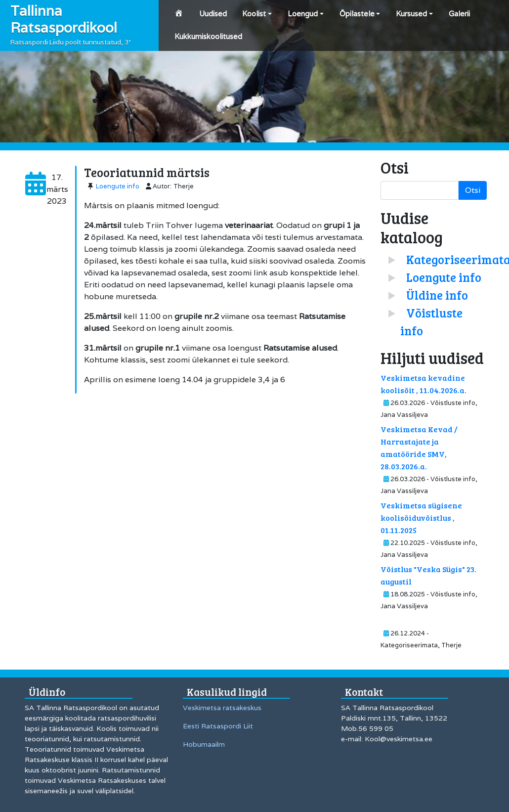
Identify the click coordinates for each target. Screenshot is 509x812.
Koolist (254, 14)
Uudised (213, 14)
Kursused (411, 14)
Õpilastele (357, 14)
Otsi (473, 190)
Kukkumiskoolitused (208, 36)
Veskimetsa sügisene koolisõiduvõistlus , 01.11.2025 (421, 518)
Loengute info (118, 186)
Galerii (459, 14)
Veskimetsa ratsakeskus (222, 708)
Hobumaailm (204, 744)
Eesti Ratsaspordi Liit (218, 726)
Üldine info (437, 295)
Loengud (303, 14)
